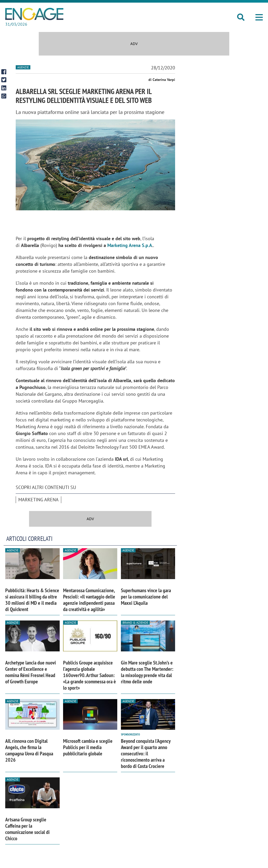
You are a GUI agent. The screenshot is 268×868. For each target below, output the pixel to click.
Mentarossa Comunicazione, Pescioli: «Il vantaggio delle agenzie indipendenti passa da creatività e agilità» (89, 600)
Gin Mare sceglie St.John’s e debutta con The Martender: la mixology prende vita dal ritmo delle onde (147, 672)
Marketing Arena (38, 500)
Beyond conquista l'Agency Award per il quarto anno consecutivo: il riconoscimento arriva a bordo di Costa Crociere (146, 754)
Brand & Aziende (135, 622)
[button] (259, 17)
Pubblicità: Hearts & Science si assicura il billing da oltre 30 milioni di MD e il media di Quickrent (32, 600)
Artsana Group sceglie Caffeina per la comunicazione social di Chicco (27, 829)
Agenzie (23, 67)
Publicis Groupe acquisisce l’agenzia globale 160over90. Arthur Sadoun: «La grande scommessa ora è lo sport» (90, 675)
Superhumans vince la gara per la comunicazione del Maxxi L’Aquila (146, 597)
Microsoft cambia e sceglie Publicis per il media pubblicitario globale (88, 747)
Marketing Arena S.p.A (130, 245)
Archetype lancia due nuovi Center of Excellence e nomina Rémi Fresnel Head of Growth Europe (31, 672)
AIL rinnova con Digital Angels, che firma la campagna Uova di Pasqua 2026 (29, 750)
